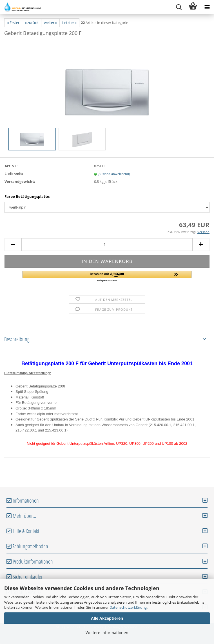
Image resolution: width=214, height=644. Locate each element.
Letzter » (69, 23)
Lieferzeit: (14, 174)
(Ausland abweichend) (114, 174)
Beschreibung (17, 339)
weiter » (50, 23)
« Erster (13, 23)
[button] (107, 277)
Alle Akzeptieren (107, 618)
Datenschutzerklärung (128, 607)
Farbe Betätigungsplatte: (27, 196)
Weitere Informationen (107, 633)
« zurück (32, 23)
